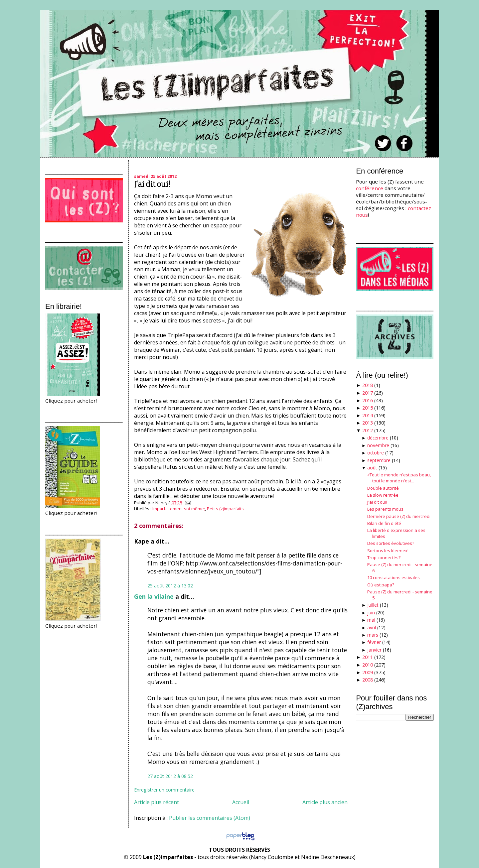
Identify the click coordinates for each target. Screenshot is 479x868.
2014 (368, 415)
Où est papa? (381, 585)
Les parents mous (385, 509)
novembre (378, 445)
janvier (374, 650)
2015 (368, 408)
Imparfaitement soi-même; (179, 509)
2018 (368, 385)
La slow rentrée (383, 495)
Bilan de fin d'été (384, 523)
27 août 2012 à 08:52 (170, 776)
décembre (378, 438)
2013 (368, 423)
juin (371, 613)
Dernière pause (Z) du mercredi (399, 516)
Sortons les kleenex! (388, 551)
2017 (368, 393)
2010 (368, 665)
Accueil (241, 802)
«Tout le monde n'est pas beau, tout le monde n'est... (399, 478)
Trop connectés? (384, 558)
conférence (370, 188)
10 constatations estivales (394, 577)
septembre (379, 460)
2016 (368, 400)
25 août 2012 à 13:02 (170, 586)
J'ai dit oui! (152, 184)
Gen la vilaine (154, 596)
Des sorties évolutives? (391, 543)
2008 (368, 680)
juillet (373, 605)
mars (373, 635)
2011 (368, 657)
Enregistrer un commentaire (164, 790)
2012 (368, 430)
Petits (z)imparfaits (225, 509)
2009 (368, 672)
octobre (376, 453)
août (372, 468)
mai (371, 620)
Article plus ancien (325, 802)
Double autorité (383, 488)
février (374, 642)
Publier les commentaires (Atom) (210, 818)
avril (372, 627)
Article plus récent (157, 802)
